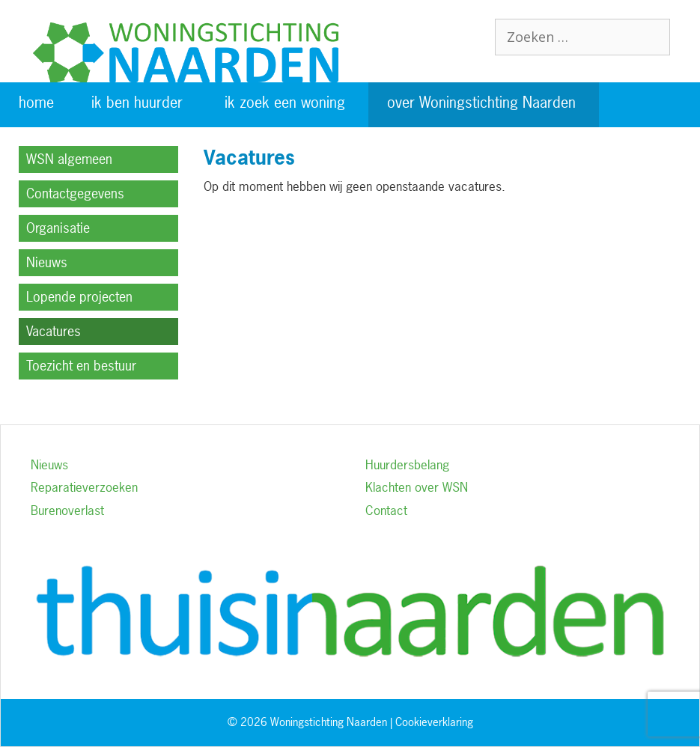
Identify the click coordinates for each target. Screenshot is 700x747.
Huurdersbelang (407, 464)
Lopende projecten (79, 297)
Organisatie (58, 228)
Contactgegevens (75, 193)
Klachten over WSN (417, 487)
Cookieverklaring (434, 722)
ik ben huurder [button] (137, 102)
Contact (386, 510)
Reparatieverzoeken (84, 487)
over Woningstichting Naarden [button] (481, 102)
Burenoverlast (67, 510)
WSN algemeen (69, 159)
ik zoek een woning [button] (285, 102)
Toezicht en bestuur (81, 366)
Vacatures (54, 331)
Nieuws (47, 262)
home (36, 102)
